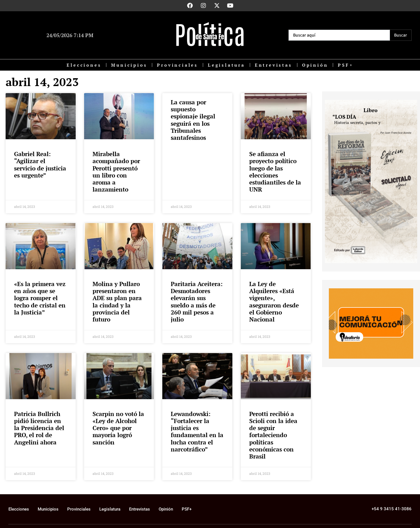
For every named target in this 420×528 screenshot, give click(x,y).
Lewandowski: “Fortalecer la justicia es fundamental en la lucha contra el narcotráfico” (197, 432)
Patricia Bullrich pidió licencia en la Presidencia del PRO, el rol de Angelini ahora (39, 428)
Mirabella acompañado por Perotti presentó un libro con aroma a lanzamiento (116, 172)
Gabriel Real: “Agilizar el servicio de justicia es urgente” (40, 165)
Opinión (315, 65)
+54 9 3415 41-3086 (392, 509)
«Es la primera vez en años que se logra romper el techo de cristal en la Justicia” (40, 298)
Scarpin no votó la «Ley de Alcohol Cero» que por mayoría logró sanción (118, 428)
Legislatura (226, 65)
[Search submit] (401, 35)
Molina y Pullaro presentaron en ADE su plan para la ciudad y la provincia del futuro (117, 302)
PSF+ (345, 65)
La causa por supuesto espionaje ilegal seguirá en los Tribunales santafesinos (193, 120)
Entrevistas (274, 65)
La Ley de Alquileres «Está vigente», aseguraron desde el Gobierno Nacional (274, 302)
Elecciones (84, 65)
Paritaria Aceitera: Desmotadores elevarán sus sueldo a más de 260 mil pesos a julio (197, 302)
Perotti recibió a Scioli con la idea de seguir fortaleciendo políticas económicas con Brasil (273, 435)
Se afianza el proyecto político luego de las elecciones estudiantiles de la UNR (275, 172)
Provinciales (178, 65)
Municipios (129, 65)
